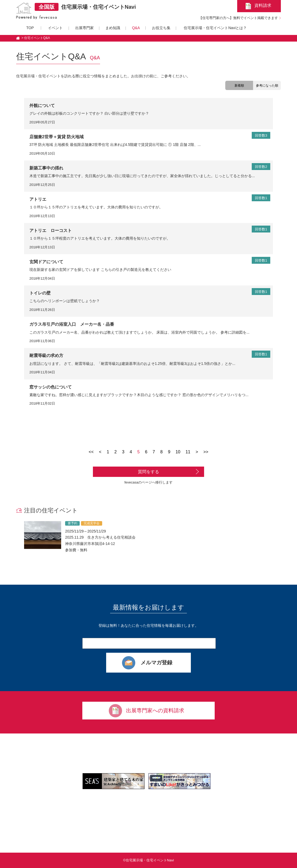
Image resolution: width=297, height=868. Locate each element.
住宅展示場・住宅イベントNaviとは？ (215, 28)
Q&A (136, 28)
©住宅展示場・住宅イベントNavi (148, 860)
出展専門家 (84, 28)
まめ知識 (113, 28)
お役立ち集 (161, 28)
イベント (55, 28)
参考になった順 (267, 86)
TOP (30, 28)
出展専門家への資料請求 (155, 710)
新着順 (239, 86)
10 (178, 452)
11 (188, 452)
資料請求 (263, 5)
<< (91, 452)
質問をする (148, 472)
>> (206, 452)
